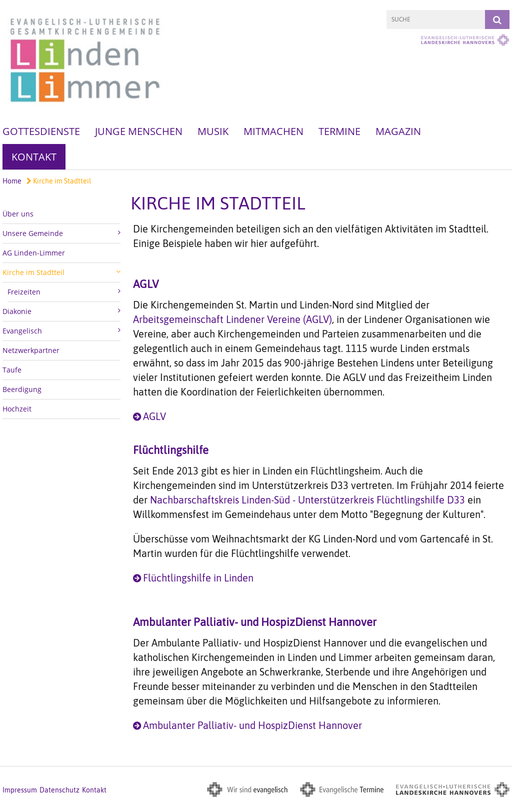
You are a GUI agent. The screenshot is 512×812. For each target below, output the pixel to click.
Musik (213, 131)
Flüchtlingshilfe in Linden (198, 578)
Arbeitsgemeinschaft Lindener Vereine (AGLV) (232, 319)
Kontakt (34, 157)
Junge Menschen (139, 131)
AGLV (154, 416)
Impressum (20, 790)
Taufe (12, 370)
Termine (339, 131)
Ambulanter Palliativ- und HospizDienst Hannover (252, 725)
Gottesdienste (41, 131)
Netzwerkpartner (31, 350)
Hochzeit (17, 409)
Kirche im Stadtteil (59, 181)
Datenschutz (59, 790)
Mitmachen (273, 131)
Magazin (398, 131)
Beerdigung (22, 389)
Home (12, 181)
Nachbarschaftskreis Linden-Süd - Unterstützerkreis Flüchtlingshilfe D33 (307, 500)
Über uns (18, 214)
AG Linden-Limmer (34, 253)
